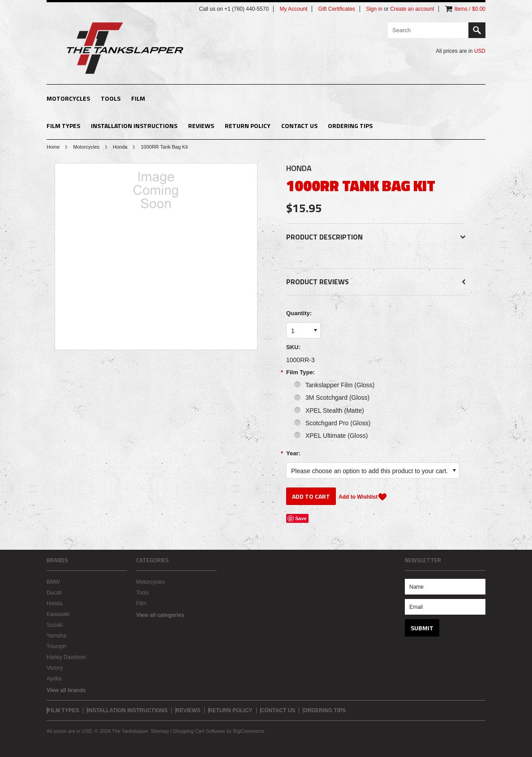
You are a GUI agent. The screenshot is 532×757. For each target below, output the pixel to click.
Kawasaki (58, 614)
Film (138, 98)
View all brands (66, 690)
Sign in (374, 9)
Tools (111, 98)
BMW (53, 582)
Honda (120, 147)
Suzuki (55, 625)
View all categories (160, 615)
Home (53, 147)
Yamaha (56, 636)
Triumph (56, 646)
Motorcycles (68, 98)
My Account (293, 9)
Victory (55, 668)
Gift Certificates (337, 9)
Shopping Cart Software (199, 731)
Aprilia (54, 679)
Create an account (412, 9)
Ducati (54, 593)
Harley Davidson (66, 657)
